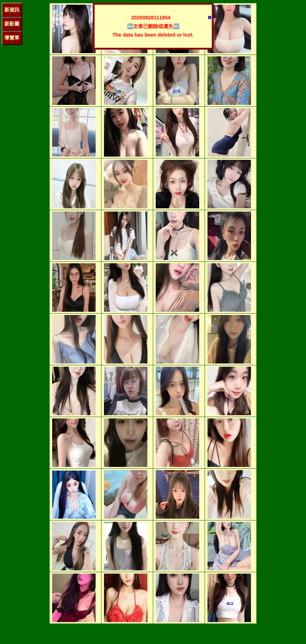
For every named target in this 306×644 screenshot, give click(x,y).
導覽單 (12, 38)
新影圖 (12, 24)
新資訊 (12, 10)
